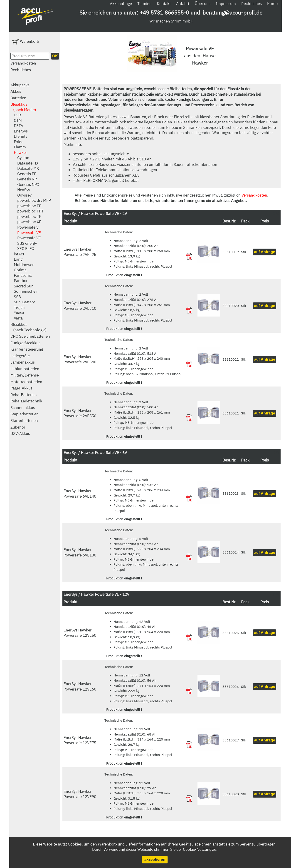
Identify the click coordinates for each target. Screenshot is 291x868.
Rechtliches (252, 4)
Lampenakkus (23, 362)
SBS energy (27, 243)
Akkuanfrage (121, 4)
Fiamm (20, 147)
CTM (18, 120)
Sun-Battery (24, 302)
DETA (18, 126)
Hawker (20, 152)
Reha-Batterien (24, 395)
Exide (19, 142)
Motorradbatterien (26, 382)
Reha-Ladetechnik (26, 401)
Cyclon (23, 158)
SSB (17, 297)
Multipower (24, 265)
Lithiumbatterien (25, 369)
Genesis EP (27, 174)
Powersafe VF (29, 238)
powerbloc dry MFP (34, 200)
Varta (18, 318)
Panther (21, 281)
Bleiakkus (19, 104)
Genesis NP (27, 179)
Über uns (203, 4)
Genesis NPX (28, 185)
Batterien (18, 98)
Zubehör (18, 427)
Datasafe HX (28, 163)
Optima (20, 270)
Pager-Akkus (21, 388)
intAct (19, 254)
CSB (17, 115)
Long (18, 259)
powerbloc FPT (30, 211)
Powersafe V (28, 227)
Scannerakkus (23, 408)
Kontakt (164, 4)
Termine (144, 4)
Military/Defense (25, 375)
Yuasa (19, 313)
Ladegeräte (20, 356)
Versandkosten (23, 63)
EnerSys (21, 131)
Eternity (21, 136)
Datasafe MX (28, 168)
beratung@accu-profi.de (232, 12)
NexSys (24, 190)
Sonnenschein (26, 291)
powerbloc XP (29, 222)
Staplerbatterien (25, 414)
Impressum (226, 4)
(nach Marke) (25, 110)
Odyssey (24, 195)
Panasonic (23, 275)
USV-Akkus (20, 434)
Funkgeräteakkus (25, 343)
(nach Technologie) (30, 330)
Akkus (16, 91)
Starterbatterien (24, 421)
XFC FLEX (26, 249)
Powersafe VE (29, 233)
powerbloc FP (29, 206)
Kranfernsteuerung (27, 349)
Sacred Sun (24, 286)
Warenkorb (26, 41)
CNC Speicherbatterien (30, 336)
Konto (273, 4)
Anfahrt (183, 4)
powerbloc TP (29, 217)
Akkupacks (20, 85)
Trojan (19, 307)
